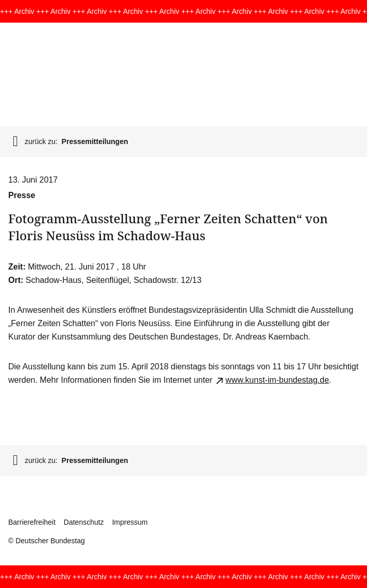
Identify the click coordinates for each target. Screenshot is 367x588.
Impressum (130, 522)
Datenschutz (84, 522)
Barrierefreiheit (32, 522)
